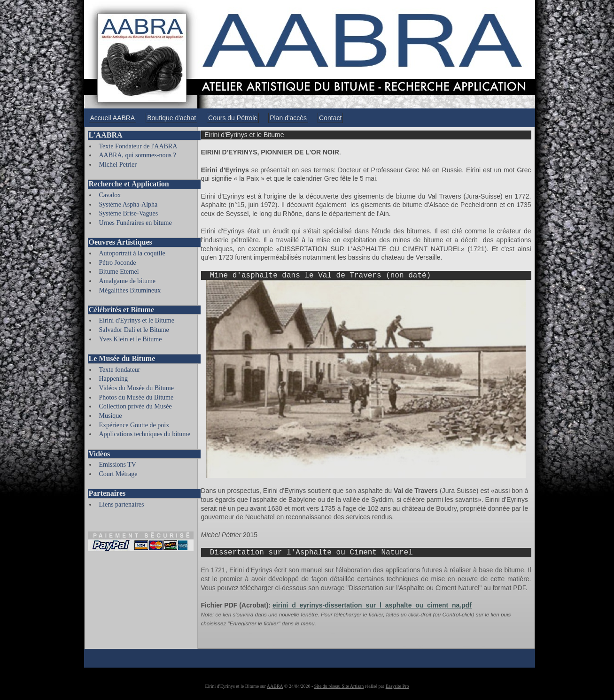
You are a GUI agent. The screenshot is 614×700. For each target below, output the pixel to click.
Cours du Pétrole (233, 118)
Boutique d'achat (171, 118)
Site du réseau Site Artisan (339, 686)
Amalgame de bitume (128, 281)
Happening (113, 379)
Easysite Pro (397, 686)
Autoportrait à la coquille (132, 253)
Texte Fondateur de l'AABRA (138, 146)
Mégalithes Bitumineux (130, 290)
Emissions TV (118, 465)
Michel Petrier (118, 165)
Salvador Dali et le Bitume (134, 330)
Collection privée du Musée (136, 406)
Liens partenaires (122, 504)
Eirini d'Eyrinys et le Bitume (137, 320)
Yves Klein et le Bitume (131, 339)
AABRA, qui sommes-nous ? (138, 155)
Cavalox (110, 195)
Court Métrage (118, 474)
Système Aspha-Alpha (128, 204)
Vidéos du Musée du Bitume (136, 388)
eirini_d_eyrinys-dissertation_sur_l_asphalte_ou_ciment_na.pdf (372, 605)
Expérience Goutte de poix (134, 425)
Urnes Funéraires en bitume (136, 223)
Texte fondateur (120, 370)
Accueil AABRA (113, 118)
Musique (111, 416)
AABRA (275, 686)
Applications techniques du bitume (145, 434)
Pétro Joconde (118, 263)
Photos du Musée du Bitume (136, 397)
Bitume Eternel (119, 272)
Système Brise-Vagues (129, 213)
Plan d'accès (288, 118)
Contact (330, 118)
